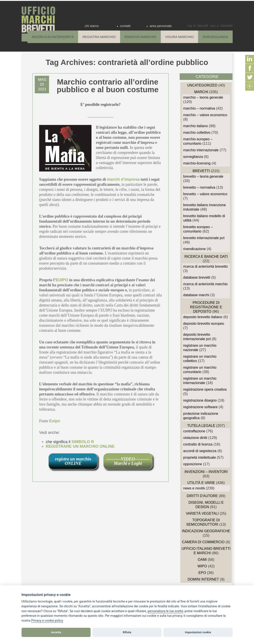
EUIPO (62, 280)
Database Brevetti (197, 277)
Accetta (56, 632)
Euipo (55, 421)
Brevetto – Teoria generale (203, 176)
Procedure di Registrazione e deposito (206, 307)
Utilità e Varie (201, 483)
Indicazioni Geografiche (206, 531)
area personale (161, 26)
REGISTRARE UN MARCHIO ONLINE (80, 446)
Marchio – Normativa (199, 108)
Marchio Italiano (196, 126)
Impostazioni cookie (198, 632)
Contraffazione (194, 431)
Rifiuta (127, 632)
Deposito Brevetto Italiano (203, 317)
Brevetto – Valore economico (205, 194)
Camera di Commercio (203, 542)
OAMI (202, 560)
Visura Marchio (179, 37)
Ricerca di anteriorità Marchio (205, 284)
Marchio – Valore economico (205, 115)
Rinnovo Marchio (140, 37)
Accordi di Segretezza (200, 451)
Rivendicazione (194, 249)
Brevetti (201, 171)
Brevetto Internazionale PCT (204, 238)
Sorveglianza (215, 37)
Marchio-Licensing (197, 163)
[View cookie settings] (165, 611)
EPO (202, 573)
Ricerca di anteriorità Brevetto (206, 266)
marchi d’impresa (123, 179)
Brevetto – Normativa (199, 187)
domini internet (203, 579)
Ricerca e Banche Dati (206, 257)
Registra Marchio (99, 37)
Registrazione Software (200, 407)
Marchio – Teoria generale (203, 97)
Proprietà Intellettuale (200, 457)
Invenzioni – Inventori (206, 472)
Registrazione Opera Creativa (205, 389)
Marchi (201, 92)
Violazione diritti (195, 438)
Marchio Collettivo (197, 133)
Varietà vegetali (202, 513)
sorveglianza (193, 157)
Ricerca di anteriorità (53, 37)
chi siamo (92, 26)
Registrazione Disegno (200, 400)
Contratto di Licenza (198, 444)
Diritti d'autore (202, 496)
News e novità (194, 488)
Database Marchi (196, 295)
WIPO (202, 566)
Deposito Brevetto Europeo (204, 324)
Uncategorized (202, 85)
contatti (125, 26)
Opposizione (193, 464)
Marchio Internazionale (201, 150)
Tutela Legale (201, 426)
